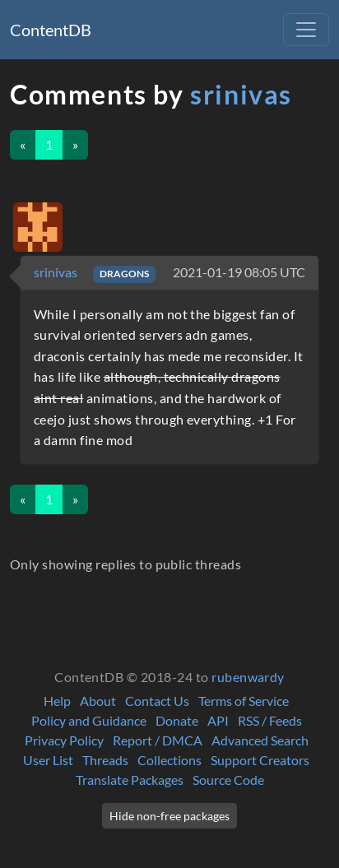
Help (57, 701)
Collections (169, 760)
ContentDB (51, 30)
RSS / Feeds (270, 720)
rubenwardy (248, 677)
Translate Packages (130, 780)
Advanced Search (260, 740)
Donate (177, 720)
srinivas (241, 94)
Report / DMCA (158, 740)
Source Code (228, 780)
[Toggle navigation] (306, 30)
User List (48, 760)
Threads (105, 760)
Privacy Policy (64, 740)
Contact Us (157, 701)
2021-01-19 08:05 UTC (239, 272)
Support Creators (260, 760)
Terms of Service (244, 701)
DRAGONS (124, 274)
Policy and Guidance (89, 720)
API (218, 720)
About (98, 701)
